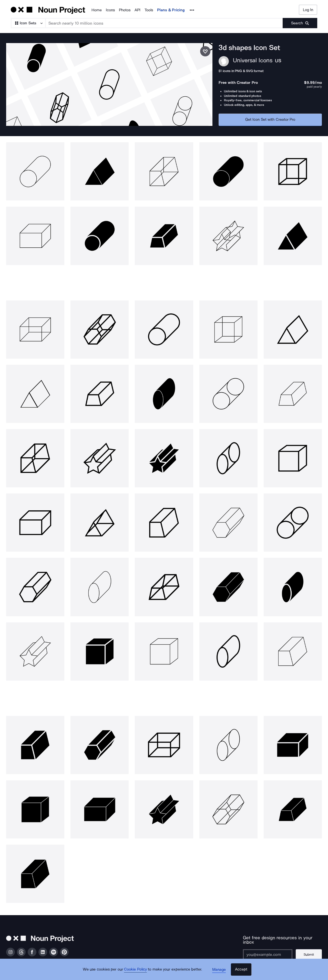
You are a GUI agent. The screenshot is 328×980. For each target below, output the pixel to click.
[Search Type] (28, 23)
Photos (125, 10)
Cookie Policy (136, 971)
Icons (110, 10)
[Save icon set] (205, 51)
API (137, 10)
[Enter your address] (267, 950)
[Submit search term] (300, 23)
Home (97, 10)
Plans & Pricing (171, 10)
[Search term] (164, 23)
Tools (149, 10)
